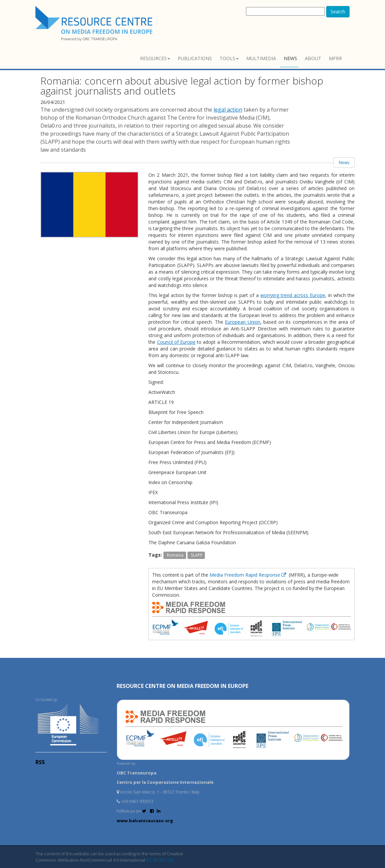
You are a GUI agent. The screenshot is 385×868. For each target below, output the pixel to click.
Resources (155, 58)
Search (338, 12)
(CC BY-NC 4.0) (160, 860)
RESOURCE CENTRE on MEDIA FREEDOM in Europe (182, 686)
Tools (229, 58)
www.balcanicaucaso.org (145, 821)
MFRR (335, 58)
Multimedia (261, 58)
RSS (40, 762)
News (290, 58)
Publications (195, 58)
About (313, 58)
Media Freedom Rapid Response (248, 575)
